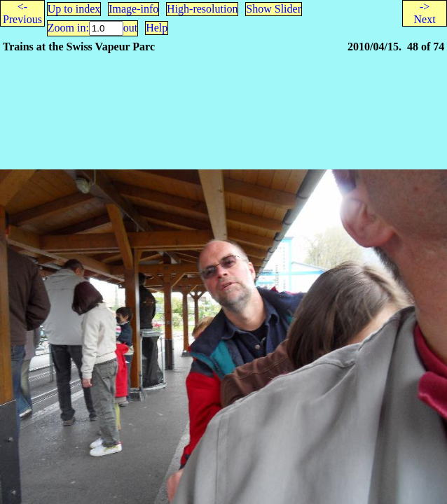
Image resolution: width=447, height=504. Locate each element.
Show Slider (274, 9)
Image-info (133, 9)
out (130, 28)
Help (157, 28)
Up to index (74, 9)
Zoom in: (68, 28)
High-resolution (202, 9)
